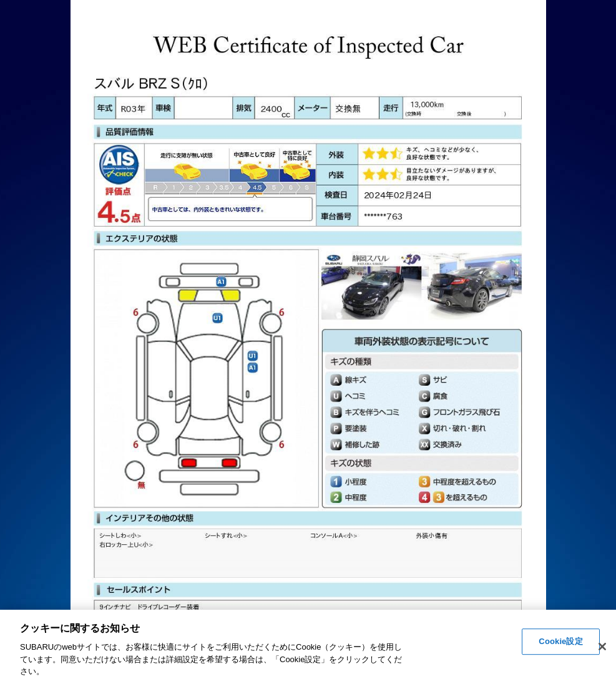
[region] (308, 647)
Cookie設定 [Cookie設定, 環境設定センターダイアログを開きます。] (560, 642)
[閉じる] (602, 647)
